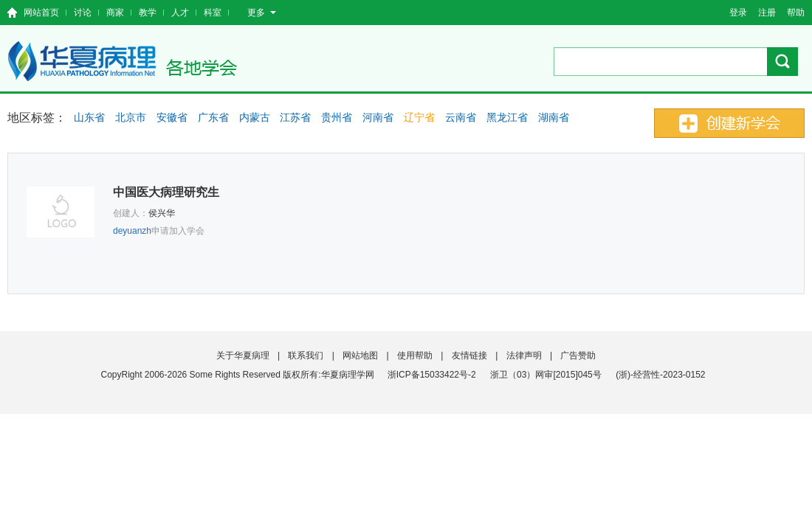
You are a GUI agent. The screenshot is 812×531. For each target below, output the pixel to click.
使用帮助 (415, 355)
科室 (213, 13)
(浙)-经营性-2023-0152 (660, 375)
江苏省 (295, 117)
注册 (767, 13)
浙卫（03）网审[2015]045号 (547, 375)
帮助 (796, 13)
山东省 (89, 117)
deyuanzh (132, 231)
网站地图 (360, 355)
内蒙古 (255, 117)
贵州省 (337, 117)
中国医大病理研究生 (166, 192)
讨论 (83, 13)
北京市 (131, 117)
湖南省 (554, 117)
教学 (148, 13)
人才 (180, 13)
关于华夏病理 (243, 355)
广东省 (213, 117)
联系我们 (306, 355)
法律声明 (524, 355)
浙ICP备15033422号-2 (432, 375)
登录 (738, 13)
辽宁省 (419, 117)
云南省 (461, 117)
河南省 (378, 117)
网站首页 (41, 13)
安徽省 (172, 117)
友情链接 (469, 355)
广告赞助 (578, 355)
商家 (115, 13)
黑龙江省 (507, 117)
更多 (262, 13)
